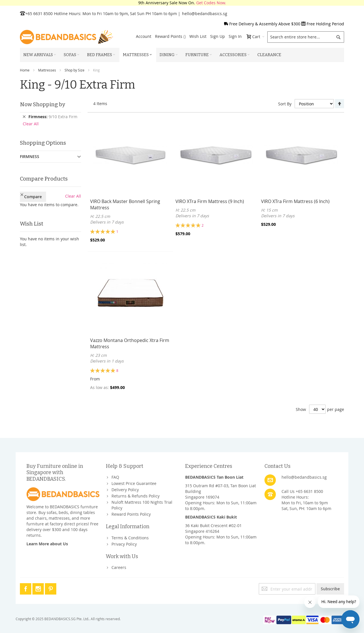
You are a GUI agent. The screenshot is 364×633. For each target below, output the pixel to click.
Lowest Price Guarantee (134, 483)
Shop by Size (75, 70)
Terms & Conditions (130, 538)
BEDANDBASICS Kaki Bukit (211, 517)
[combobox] (306, 37)
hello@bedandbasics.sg (205, 14)
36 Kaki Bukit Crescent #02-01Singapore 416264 (213, 528)
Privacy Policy (124, 544)
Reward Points (170, 36)
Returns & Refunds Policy (136, 496)
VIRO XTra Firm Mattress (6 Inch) (295, 201)
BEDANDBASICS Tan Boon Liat (214, 477)
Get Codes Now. (211, 3)
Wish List (198, 36)
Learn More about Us (47, 544)
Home (25, 70)
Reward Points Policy (131, 514)
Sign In (235, 36)
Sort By (285, 104)
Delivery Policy (125, 490)
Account (144, 36)
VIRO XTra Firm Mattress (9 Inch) (210, 201)
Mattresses (47, 70)
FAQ (115, 477)
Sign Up (218, 36)
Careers (119, 567)
